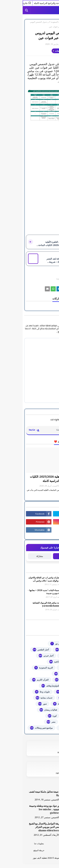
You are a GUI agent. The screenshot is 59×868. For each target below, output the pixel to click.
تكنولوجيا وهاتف (28, 686)
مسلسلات (46, 722)
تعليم (48, 686)
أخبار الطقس (18, 650)
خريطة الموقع (16, 850)
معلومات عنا (16, 844)
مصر (28, 722)
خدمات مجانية (21, 698)
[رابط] (29, 106)
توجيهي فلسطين (43, 692)
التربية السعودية (34, 22)
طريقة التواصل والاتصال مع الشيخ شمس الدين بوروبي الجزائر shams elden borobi (23, 827)
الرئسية (43, 844)
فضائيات (46, 710)
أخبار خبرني (23, 656)
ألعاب (48, 662)
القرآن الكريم (18, 680)
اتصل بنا (43, 850)
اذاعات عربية (44, 668)
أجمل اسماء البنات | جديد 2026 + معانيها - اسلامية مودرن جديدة (24, 592)
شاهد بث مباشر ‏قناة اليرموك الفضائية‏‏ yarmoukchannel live (26, 604)
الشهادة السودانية (42, 680)
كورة (30, 716)
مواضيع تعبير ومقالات (19, 728)
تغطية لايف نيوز (17, 858)
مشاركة (17, 556)
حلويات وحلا (20, 692)
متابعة (42, 556)
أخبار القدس (45, 656)
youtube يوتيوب (42, 650)
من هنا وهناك (44, 728)
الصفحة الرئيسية (49, 22)
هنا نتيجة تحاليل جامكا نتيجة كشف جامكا (23, 794)
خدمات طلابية (44, 698)
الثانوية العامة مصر (42, 674)
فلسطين (46, 716)
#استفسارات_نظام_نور (40, 644)
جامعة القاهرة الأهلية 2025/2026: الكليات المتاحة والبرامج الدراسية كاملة (31, 479)
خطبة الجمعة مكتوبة (41, 704)
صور (20, 704)
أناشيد (32, 662)
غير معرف (49, 44)
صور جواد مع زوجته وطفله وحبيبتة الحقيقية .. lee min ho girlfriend (23, 809)
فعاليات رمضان (26, 710)
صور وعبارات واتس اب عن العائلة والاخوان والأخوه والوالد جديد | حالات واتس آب (24, 579)
